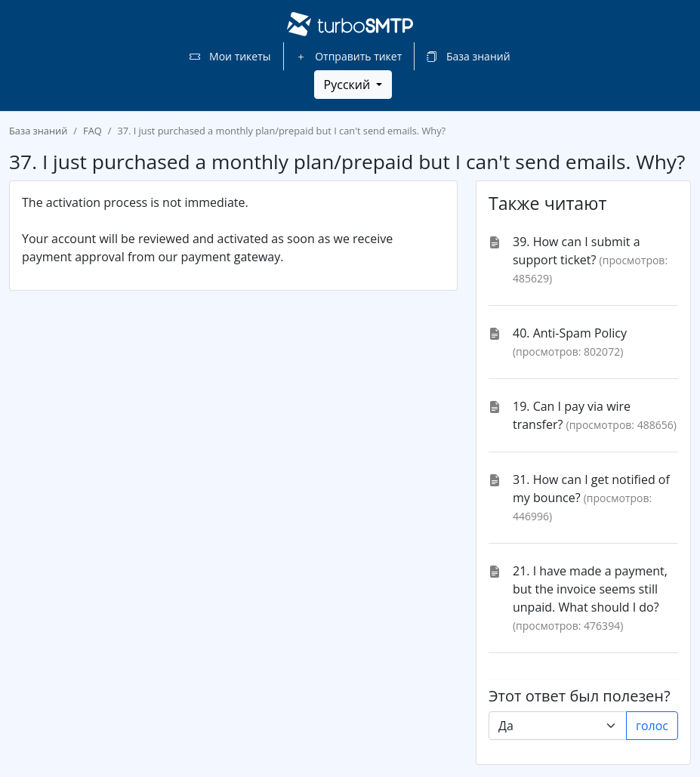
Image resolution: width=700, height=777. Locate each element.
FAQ (93, 131)
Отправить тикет (349, 56)
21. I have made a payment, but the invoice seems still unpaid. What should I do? (590, 589)
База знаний (468, 56)
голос (652, 726)
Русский (349, 85)
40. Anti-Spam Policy (570, 333)
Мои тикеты (230, 56)
